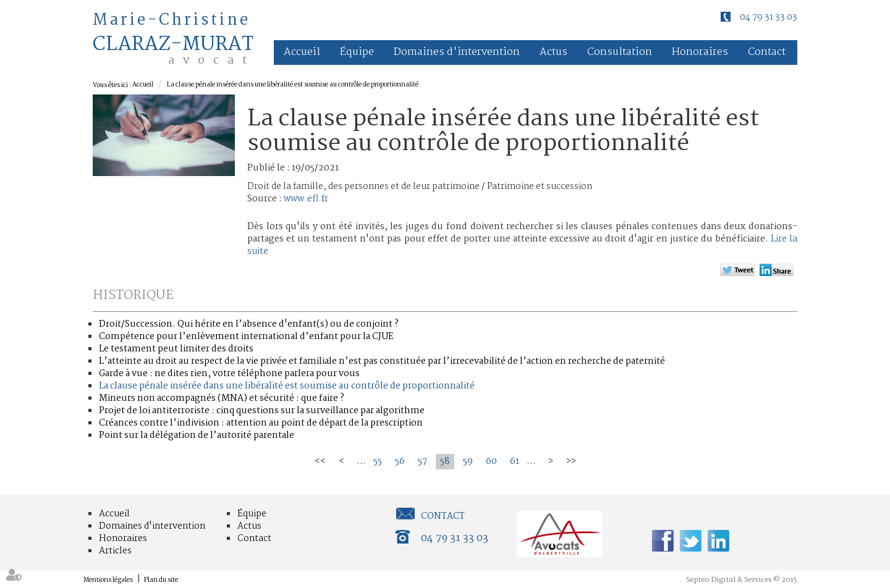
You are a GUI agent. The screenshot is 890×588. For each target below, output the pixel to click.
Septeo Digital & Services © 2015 (742, 580)
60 (491, 461)
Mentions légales (108, 580)
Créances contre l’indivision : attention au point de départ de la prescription (261, 423)
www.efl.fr (306, 199)
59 (468, 461)
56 (400, 461)
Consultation (620, 52)
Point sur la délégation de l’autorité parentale (197, 435)
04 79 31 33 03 (769, 17)
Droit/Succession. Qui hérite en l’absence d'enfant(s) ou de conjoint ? (249, 324)
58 (445, 461)
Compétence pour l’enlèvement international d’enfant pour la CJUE (246, 337)
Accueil (302, 52)
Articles (115, 551)
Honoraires (700, 52)
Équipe (357, 52)
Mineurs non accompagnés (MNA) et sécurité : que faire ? (222, 398)
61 (515, 461)
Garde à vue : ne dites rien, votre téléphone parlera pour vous (229, 374)
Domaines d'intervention (457, 52)
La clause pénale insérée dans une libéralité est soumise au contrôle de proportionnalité (293, 85)
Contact (767, 52)
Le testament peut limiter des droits (176, 349)
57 (422, 461)
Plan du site (161, 580)
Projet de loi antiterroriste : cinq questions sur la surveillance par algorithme (262, 411)
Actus (553, 52)
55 (378, 461)
